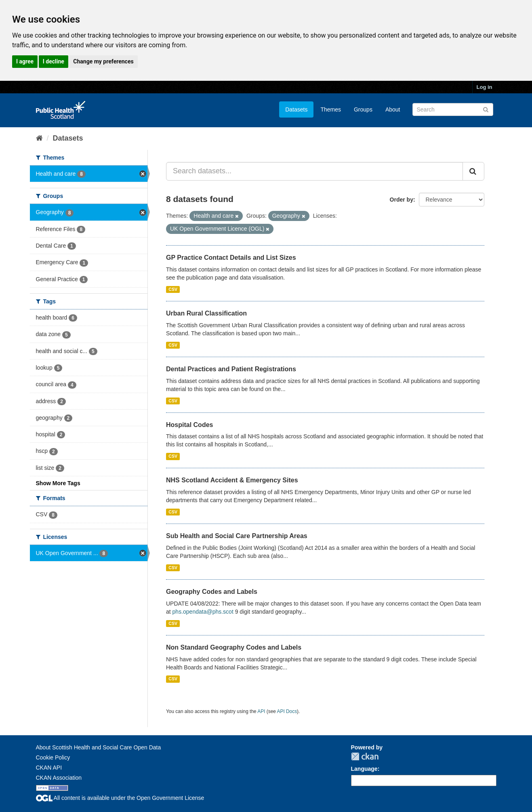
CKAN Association (59, 778)
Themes (331, 109)
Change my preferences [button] (103, 61)
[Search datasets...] (314, 171)
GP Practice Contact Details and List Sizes (231, 258)
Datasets (296, 109)
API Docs (287, 711)
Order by (402, 200)
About (393, 109)
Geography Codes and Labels (212, 592)
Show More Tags (58, 483)
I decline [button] (54, 61)
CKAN (365, 756)
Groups (363, 109)
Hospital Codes (189, 425)
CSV (173, 289)
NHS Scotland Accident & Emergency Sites (232, 480)
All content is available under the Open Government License (120, 798)
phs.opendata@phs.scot (203, 612)
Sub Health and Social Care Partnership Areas (237, 536)
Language (364, 769)
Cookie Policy (53, 757)
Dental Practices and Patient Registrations (231, 369)
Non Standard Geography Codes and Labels (234, 647)
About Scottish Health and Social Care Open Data (99, 747)
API (261, 711)
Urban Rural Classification (206, 313)
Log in (485, 87)
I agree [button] (25, 61)
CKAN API (49, 768)
